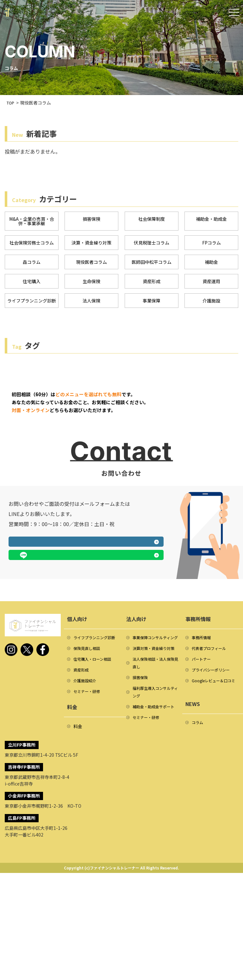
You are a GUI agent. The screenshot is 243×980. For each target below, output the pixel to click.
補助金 (211, 264)
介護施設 (211, 304)
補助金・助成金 (211, 219)
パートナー (203, 741)
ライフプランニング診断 (32, 307)
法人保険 (91, 304)
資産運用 (211, 284)
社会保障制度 (152, 219)
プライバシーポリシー (214, 753)
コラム (198, 817)
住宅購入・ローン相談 (95, 750)
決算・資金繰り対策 (91, 244)
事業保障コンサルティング (155, 721)
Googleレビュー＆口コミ (215, 769)
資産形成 (152, 284)
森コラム (32, 264)
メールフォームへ (45, 635)
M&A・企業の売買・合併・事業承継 (31, 222)
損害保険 (91, 219)
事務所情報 (203, 717)
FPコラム (212, 244)
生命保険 (91, 284)
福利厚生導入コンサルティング (155, 796)
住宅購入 (32, 284)
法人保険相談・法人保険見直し (155, 763)
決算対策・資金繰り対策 (155, 742)
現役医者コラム (91, 264)
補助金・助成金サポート (155, 817)
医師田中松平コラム (152, 264)
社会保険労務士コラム (32, 244)
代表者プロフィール (212, 729)
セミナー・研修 (89, 786)
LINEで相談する (126, 635)
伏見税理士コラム (152, 244)
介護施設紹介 (87, 774)
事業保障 (152, 304)
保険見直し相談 (89, 738)
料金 (78, 821)
